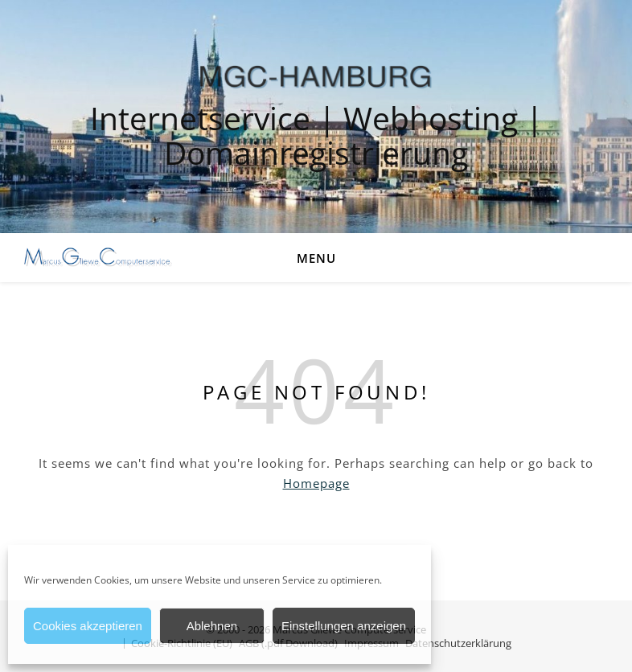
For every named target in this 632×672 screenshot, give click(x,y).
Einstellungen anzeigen (344, 626)
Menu (316, 258)
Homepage (316, 483)
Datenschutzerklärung (458, 643)
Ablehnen (212, 626)
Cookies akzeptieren (88, 626)
